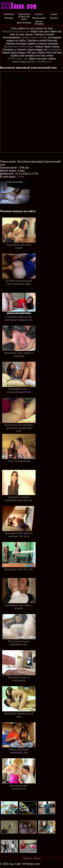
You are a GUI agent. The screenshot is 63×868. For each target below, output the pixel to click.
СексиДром (54, 50)
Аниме (21, 177)
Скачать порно (31, 858)
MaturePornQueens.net (16, 31)
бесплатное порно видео (19, 47)
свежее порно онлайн (34, 37)
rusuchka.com (43, 62)
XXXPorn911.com (18, 59)
